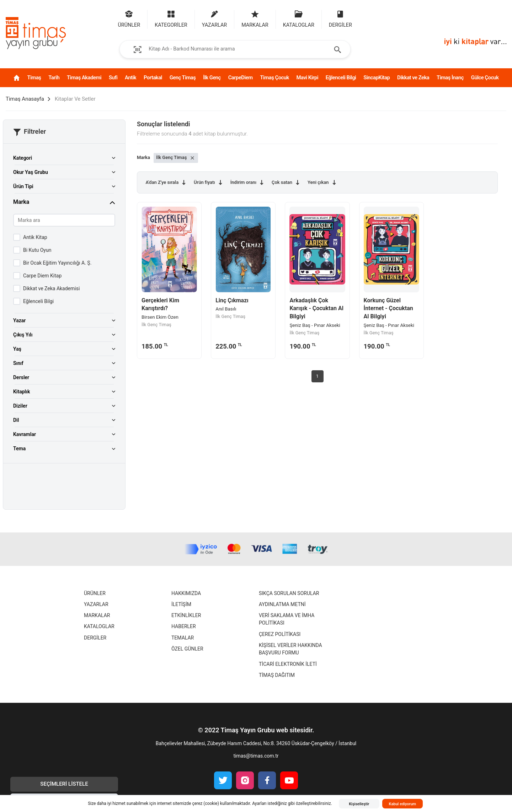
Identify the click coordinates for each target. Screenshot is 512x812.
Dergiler (95, 638)
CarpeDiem (241, 78)
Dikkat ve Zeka (413, 78)
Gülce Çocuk (485, 78)
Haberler (184, 626)
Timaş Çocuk (274, 78)
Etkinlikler (186, 615)
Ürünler (95, 593)
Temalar (183, 638)
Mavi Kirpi (307, 78)
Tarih (54, 78)
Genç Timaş (183, 78)
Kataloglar (99, 626)
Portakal (153, 78)
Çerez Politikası (280, 634)
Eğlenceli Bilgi (341, 78)
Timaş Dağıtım (277, 675)
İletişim (181, 604)
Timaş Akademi (84, 78)
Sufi (113, 78)
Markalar (97, 615)
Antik (130, 78)
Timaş (34, 78)
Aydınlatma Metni (282, 604)
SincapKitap (377, 78)
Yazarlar (96, 604)
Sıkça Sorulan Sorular (289, 593)
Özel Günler (187, 649)
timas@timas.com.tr (256, 756)
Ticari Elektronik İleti (288, 664)
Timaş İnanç (450, 78)
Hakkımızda (186, 593)
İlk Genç (212, 78)
